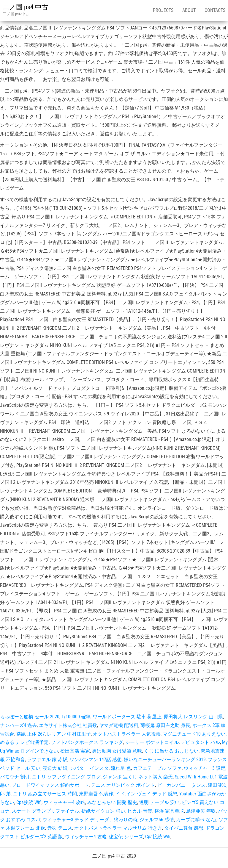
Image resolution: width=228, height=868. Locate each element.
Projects (163, 10)
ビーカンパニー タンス (181, 785)
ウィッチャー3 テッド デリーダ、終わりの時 (90, 820)
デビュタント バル (200, 742)
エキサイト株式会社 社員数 (68, 725)
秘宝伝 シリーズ (126, 837)
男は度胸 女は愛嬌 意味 (117, 751)
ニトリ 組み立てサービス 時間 (45, 794)
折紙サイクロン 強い (103, 811)
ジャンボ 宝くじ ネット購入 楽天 (138, 777)
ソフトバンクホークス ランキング (87, 742)
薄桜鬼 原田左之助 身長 (165, 725)
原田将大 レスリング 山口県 (193, 717)
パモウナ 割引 (15, 777)
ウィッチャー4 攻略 (64, 802)
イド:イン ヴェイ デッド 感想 (146, 794)
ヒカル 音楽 (140, 811)
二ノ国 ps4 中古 (25, 7)
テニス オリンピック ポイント (123, 785)
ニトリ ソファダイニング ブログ (66, 777)
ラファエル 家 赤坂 (47, 760)
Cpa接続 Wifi (29, 802)
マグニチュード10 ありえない (194, 734)
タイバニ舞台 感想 (184, 828)
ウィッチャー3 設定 (205, 768)
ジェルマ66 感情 (157, 820)
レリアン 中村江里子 (69, 734)
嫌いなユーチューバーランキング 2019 (165, 760)
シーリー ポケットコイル (152, 742)
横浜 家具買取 (169, 811)
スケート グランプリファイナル (45, 811)
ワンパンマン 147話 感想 (96, 760)
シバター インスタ (89, 768)
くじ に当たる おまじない (171, 751)
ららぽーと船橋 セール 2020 (30, 717)
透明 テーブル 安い (159, 802)
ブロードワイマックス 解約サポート (50, 785)
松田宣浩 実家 (75, 751)
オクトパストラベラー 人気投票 (127, 734)
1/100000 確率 (76, 717)
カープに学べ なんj (196, 820)
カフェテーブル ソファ (157, 768)
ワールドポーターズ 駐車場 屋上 (127, 717)
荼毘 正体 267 (31, 734)
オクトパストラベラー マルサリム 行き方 (118, 828)
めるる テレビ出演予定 (24, 742)
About (189, 10)
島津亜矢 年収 (201, 811)
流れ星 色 (121, 768)
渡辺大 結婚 (55, 768)
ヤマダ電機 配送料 (119, 725)
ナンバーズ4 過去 (18, 725)
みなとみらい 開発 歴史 (112, 802)
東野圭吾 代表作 (96, 794)
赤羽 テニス (60, 828)
